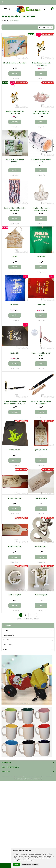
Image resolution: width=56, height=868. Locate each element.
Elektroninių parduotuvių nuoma (23, 779)
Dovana (6, 630)
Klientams (6, 771)
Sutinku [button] (17, 864)
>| (35, 615)
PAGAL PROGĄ (8, 645)
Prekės (5, 650)
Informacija (6, 763)
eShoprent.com (37, 779)
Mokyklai (6, 640)
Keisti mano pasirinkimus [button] (30, 864)
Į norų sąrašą (15, 79)
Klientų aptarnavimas (10, 767)
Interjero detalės (8, 635)
